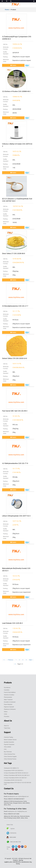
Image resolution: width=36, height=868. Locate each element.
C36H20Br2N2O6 (13, 368)
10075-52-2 (11, 151)
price (11, 862)
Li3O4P (10, 525)
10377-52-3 (11, 521)
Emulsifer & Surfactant (10, 702)
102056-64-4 (12, 44)
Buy (31, 862)
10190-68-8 (11, 259)
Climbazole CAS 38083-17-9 (11, 768)
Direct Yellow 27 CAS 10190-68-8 (13, 254)
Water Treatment (8, 700)
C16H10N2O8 (12, 210)
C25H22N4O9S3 (13, 263)
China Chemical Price (9, 754)
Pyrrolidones (7, 688)
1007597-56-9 (12, 206)
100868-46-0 (12, 97)
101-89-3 (11, 416)
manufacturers (25, 862)
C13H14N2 (11, 472)
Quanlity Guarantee (9, 742)
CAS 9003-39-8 (17, 862)
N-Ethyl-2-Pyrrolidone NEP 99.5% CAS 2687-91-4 (17, 775)
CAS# (5, 714)
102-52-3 (11, 576)
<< (4, 660)
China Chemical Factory (10, 759)
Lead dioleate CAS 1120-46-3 (12, 623)
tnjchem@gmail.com (23, 797)
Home (7, 10)
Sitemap (21, 860)
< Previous (10, 660)
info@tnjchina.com (22, 811)
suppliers (7, 862)
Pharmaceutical (8, 697)
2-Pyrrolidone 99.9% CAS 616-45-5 (13, 780)
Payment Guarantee (9, 744)
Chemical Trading (8, 737)
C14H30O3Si (12, 48)
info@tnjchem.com (12, 811)
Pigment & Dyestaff (9, 707)
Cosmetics (7, 690)
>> (15, 664)
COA (5, 749)
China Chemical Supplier (10, 757)
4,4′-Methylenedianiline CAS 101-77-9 (15, 463)
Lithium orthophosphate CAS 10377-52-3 (16, 516)
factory (18, 864)
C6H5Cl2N (11, 100)
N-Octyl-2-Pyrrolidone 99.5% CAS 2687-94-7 (15, 778)
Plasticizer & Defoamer (10, 709)
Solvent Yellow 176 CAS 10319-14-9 (14, 358)
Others (6, 712)
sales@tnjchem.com (12, 797)
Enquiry (13, 65)
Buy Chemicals (8, 752)
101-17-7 (11, 311)
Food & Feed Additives (10, 692)
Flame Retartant (8, 704)
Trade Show (7, 728)
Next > (31, 660)
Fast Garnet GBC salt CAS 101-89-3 (15, 411)
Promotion (7, 717)
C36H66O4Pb (12, 632)
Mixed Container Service (10, 740)
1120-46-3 (11, 628)
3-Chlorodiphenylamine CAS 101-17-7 (15, 306)
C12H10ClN (11, 315)
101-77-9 (11, 469)
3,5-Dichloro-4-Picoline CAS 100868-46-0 (16, 91)
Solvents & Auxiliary (9, 695)
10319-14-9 (11, 364)
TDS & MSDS (7, 747)
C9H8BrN (11, 155)
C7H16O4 (11, 580)
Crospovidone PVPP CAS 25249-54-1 (14, 771)
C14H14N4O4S (12, 420)
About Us (6, 726)
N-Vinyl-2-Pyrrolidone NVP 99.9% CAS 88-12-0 (16, 773)
